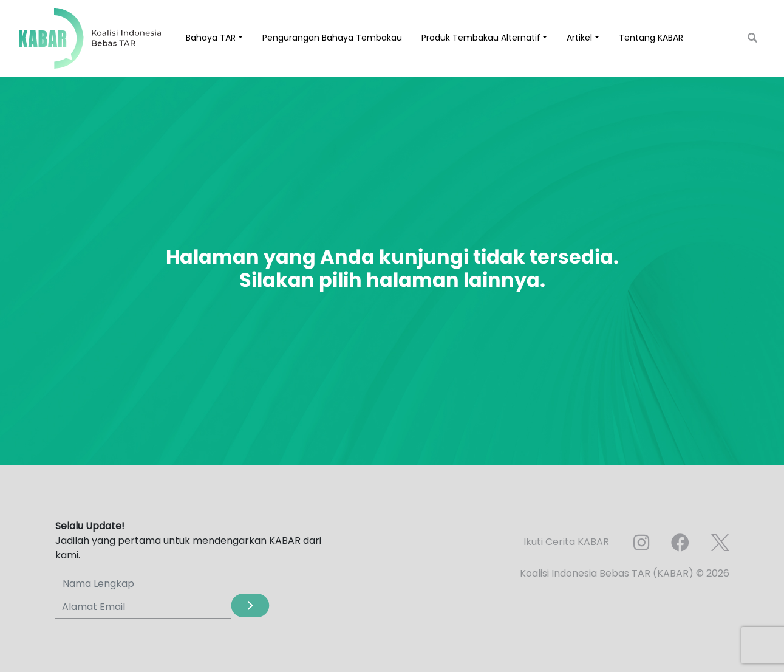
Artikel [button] (579, 38)
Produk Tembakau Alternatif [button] (481, 38)
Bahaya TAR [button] (211, 38)
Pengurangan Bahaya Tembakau (332, 38)
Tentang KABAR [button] (651, 38)
